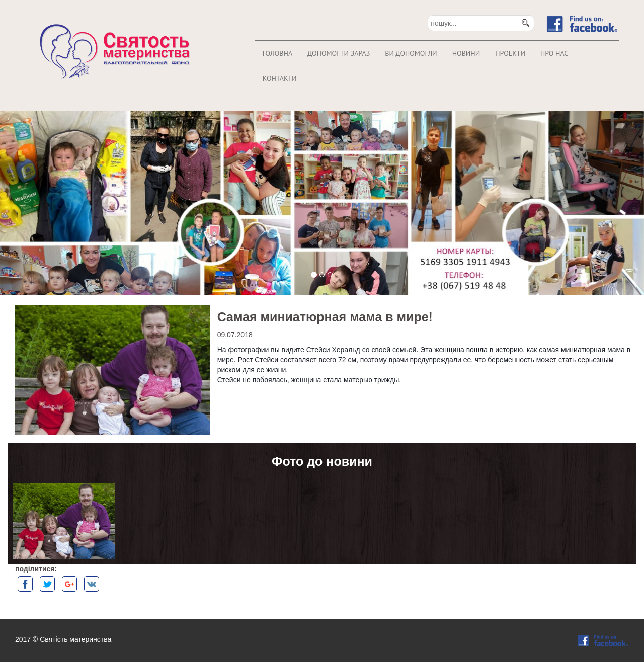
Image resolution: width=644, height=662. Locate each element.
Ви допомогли (411, 53)
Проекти (510, 53)
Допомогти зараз (339, 53)
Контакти (280, 78)
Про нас (554, 53)
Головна (277, 53)
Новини (466, 53)
